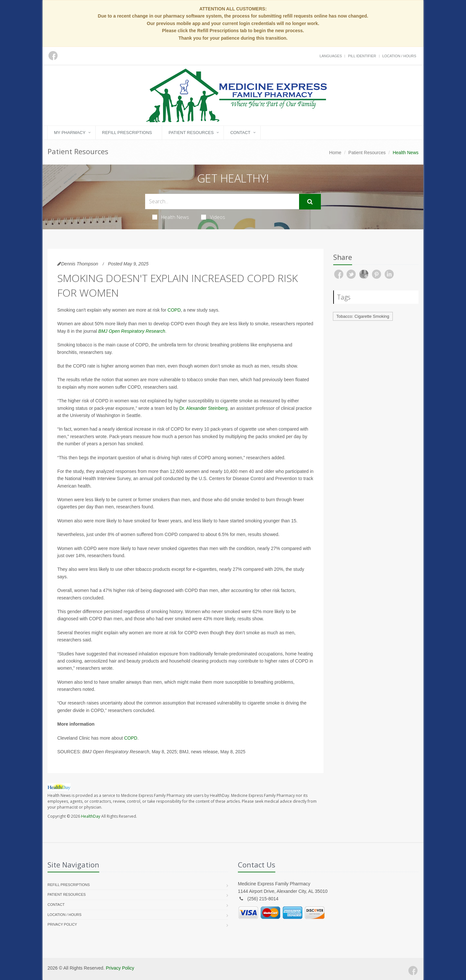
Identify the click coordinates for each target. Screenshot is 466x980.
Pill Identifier (362, 56)
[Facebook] (413, 971)
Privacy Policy (62, 924)
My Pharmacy (70, 133)
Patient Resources (191, 133)
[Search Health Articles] (222, 201)
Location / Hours (399, 56)
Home (335, 153)
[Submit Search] (310, 202)
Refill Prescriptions (127, 133)
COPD (174, 310)
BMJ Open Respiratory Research (132, 331)
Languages (331, 56)
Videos (213, 217)
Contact (240, 133)
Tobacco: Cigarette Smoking (363, 316)
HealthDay (91, 816)
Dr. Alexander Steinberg (203, 408)
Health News (171, 217)
